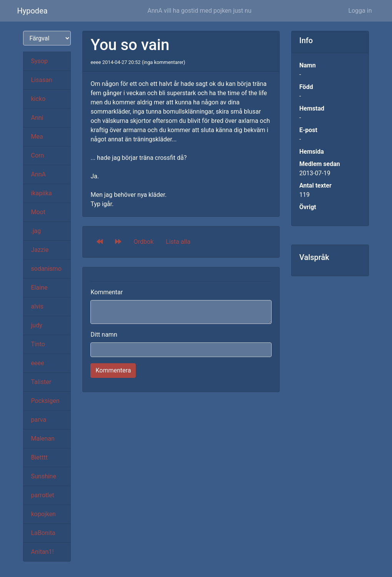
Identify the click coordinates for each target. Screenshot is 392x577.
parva (39, 420)
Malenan (43, 439)
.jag (36, 231)
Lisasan (42, 80)
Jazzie (40, 250)
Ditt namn (104, 335)
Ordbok (143, 242)
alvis (38, 306)
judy (37, 325)
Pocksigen (45, 401)
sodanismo (46, 269)
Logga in (360, 11)
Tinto (38, 344)
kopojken (43, 514)
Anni (37, 118)
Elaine (39, 288)
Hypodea (33, 11)
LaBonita (43, 533)
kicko (38, 99)
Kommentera (113, 370)
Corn (38, 155)
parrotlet (43, 495)
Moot (38, 212)
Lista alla (178, 242)
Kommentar (107, 292)
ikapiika (42, 193)
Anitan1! (43, 552)
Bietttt (39, 457)
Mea (37, 137)
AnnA (39, 174)
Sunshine (44, 476)
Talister (41, 382)
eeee (38, 363)
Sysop (39, 61)
